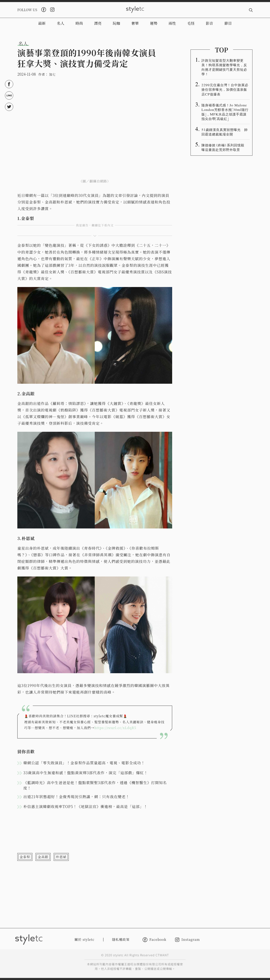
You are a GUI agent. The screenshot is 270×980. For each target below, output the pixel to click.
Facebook (155, 940)
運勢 (154, 23)
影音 (210, 23)
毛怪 (191, 23)
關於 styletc (85, 939)
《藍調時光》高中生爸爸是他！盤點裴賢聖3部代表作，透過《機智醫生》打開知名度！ (95, 785)
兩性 (172, 23)
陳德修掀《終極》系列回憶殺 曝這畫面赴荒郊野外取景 (225, 147)
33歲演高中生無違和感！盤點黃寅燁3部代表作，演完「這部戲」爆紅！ (86, 773)
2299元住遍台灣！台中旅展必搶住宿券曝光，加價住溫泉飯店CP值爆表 (225, 89)
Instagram (187, 940)
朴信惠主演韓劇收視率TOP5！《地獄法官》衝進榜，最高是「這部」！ (85, 806)
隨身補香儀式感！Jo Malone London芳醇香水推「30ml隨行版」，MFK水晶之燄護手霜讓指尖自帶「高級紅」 (225, 112)
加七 (52, 74)
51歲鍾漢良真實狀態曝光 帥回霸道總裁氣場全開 (225, 132)
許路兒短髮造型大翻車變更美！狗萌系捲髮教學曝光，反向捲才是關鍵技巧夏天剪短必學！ (224, 67)
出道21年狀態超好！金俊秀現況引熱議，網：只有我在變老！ (76, 796)
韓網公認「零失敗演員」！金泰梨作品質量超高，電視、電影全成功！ (84, 763)
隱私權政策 (121, 939)
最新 (42, 23)
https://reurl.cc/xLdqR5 (115, 728)
